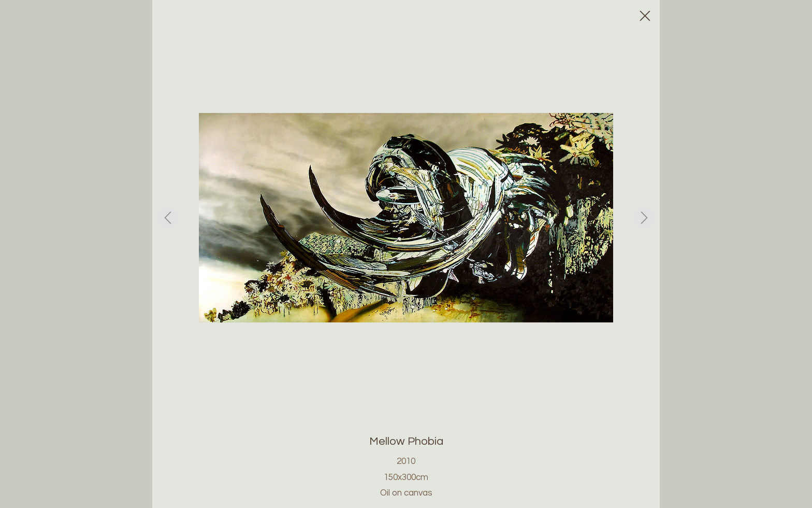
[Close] (644, 16)
